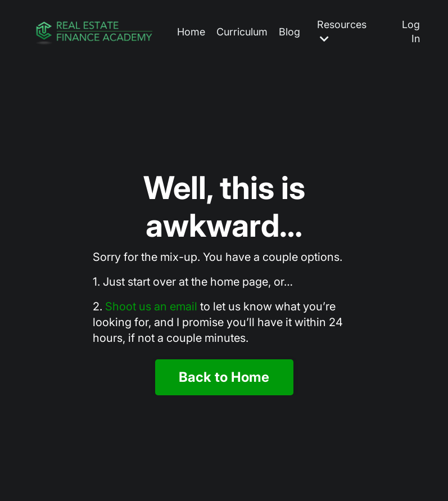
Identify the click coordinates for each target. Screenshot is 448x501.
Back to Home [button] (224, 377)
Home (191, 32)
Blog (289, 32)
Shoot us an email (151, 306)
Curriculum (242, 32)
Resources (342, 31)
